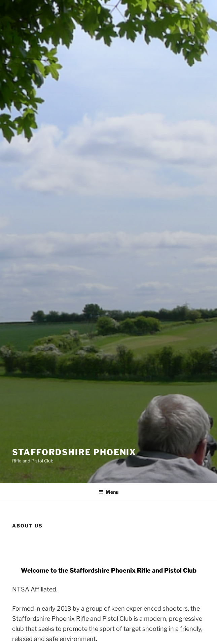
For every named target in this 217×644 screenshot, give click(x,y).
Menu (108, 492)
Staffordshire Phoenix (74, 452)
